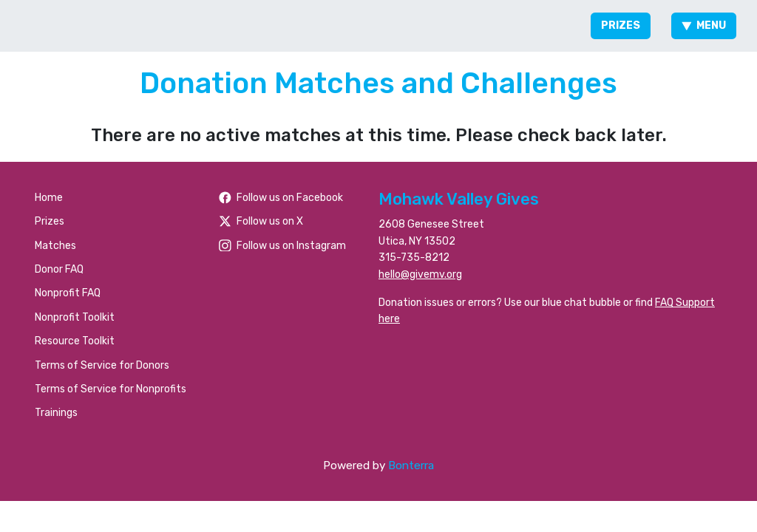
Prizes (621, 25)
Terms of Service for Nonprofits (111, 389)
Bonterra (411, 465)
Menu (704, 25)
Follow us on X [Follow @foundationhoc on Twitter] (261, 221)
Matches (55, 246)
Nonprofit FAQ (68, 293)
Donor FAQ (59, 269)
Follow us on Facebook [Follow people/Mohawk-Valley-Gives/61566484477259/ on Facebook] (281, 198)
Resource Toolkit (75, 341)
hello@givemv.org (420, 274)
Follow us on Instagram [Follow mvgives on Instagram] (282, 246)
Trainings (56, 413)
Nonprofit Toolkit (75, 317)
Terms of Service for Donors (102, 365)
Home (49, 198)
